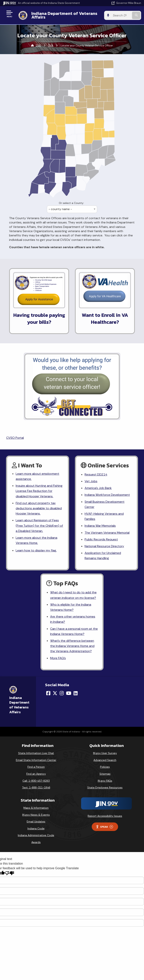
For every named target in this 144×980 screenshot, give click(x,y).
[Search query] (121, 15)
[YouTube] (69, 693)
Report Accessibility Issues (105, 816)
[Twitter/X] (55, 693)
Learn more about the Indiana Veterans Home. (36, 540)
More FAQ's (58, 658)
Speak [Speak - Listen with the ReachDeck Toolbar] (104, 827)
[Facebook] (48, 693)
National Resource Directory (104, 546)
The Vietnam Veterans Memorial (107, 533)
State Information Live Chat (36, 753)
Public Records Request (101, 539)
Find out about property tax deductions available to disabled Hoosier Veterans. (39, 508)
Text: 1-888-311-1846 (36, 787)
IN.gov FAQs (105, 781)
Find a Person (36, 767)
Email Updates (36, 821)
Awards (36, 842)
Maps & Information (36, 808)
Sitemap (105, 774)
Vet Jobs (91, 481)
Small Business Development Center (105, 504)
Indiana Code (36, 828)
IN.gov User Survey (105, 753)
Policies (105, 767)
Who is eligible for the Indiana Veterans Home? (71, 607)
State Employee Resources (105, 787)
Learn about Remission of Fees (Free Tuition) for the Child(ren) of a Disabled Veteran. (39, 525)
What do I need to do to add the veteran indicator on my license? (73, 595)
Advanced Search (105, 760)
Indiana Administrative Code (36, 835)
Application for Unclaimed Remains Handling (103, 556)
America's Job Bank (98, 488)
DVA (38, 46)
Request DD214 (96, 474)
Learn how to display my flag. (36, 550)
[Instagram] (62, 693)
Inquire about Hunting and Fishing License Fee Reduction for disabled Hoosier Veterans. (39, 491)
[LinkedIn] (76, 693)
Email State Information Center (36, 760)
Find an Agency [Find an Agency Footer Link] (36, 774)
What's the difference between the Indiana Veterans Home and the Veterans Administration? (72, 646)
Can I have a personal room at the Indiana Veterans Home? (74, 631)
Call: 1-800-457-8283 (36, 781)
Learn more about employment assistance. (37, 476)
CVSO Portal (15, 438)
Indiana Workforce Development (107, 495)
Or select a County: (71, 203)
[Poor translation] (9, 873)
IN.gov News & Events (36, 815)
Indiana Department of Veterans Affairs (64, 15)
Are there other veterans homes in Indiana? (73, 619)
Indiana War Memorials (100, 526)
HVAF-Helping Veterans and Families (104, 516)
